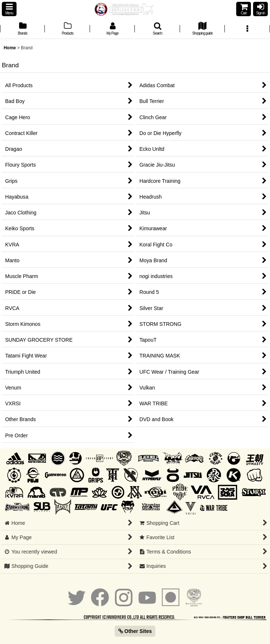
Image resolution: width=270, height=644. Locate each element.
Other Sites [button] (135, 631)
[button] (9, 9)
